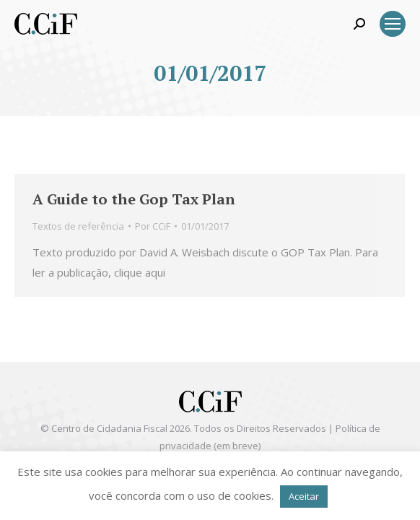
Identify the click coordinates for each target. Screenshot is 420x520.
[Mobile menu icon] (393, 24)
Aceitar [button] (304, 496)
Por (153, 226)
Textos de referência (78, 226)
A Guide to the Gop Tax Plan (134, 199)
